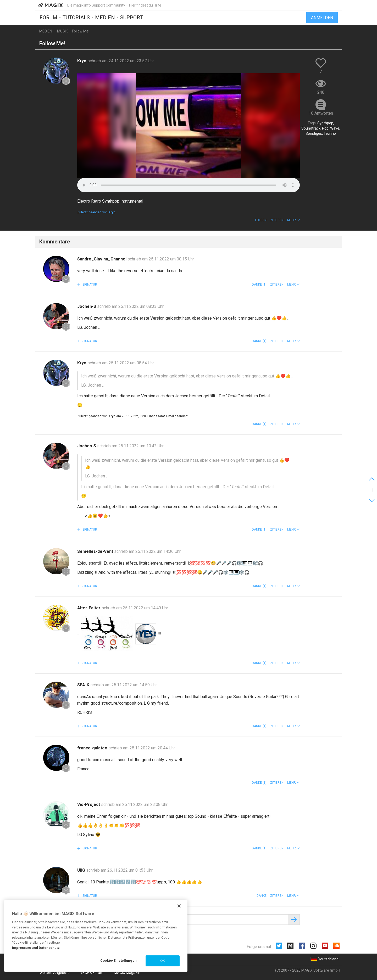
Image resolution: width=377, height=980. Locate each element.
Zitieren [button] (277, 220)
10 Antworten (321, 113)
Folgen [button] (261, 220)
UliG (82, 870)
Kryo (82, 61)
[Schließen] (179, 906)
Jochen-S (87, 306)
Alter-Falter (89, 608)
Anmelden (322, 18)
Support (132, 18)
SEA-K (84, 685)
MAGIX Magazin (127, 973)
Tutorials (76, 18)
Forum (48, 18)
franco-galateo (93, 748)
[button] (293, 220)
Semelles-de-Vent (96, 551)
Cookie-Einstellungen (118, 960)
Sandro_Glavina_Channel (102, 259)
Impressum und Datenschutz (36, 948)
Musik (62, 31)
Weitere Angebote (55, 973)
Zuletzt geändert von (96, 212)
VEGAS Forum (92, 973)
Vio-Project (89, 804)
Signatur (89, 285)
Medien (105, 18)
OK (162, 961)
